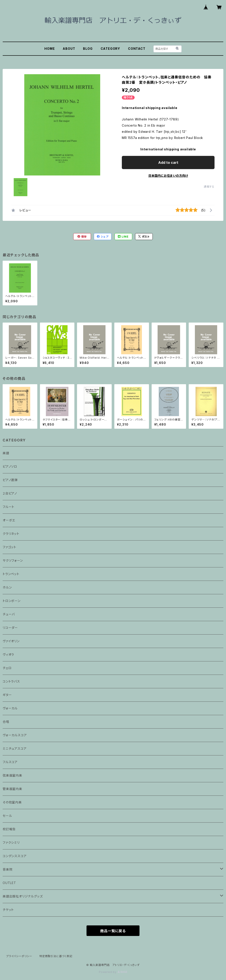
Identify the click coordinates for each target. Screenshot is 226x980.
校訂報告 (9, 829)
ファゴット (9, 547)
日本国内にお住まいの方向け (168, 176)
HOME (50, 49)
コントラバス (11, 681)
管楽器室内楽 (12, 789)
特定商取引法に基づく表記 (56, 956)
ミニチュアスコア (15, 748)
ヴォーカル (10, 708)
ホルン (7, 587)
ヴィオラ (8, 654)
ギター (7, 695)
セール (7, 816)
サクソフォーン (13, 560)
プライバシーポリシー (19, 956)
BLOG (88, 49)
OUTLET (9, 883)
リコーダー (10, 628)
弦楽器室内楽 (12, 775)
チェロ (7, 668)
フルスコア (10, 762)
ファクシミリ (11, 843)
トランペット (11, 574)
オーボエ (9, 520)
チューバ (9, 614)
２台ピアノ (10, 493)
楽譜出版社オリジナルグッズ (23, 896)
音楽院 (8, 869)
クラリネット (11, 534)
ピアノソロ (10, 466)
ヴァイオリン (11, 641)
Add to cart (168, 162)
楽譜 (6, 453)
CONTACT (137, 49)
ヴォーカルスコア (15, 735)
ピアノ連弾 (10, 480)
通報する (209, 187)
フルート (8, 507)
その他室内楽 (12, 802)
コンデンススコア (15, 856)
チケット (8, 910)
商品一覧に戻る (113, 931)
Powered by (113, 972)
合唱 (6, 722)
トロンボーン (12, 601)
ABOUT (69, 49)
